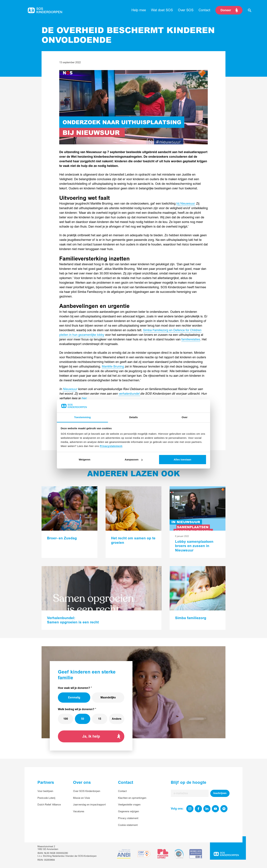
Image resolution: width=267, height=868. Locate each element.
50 (83, 719)
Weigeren (84, 459)
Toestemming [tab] (82, 417)
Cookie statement (128, 825)
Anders (117, 719)
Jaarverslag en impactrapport (89, 805)
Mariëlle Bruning (113, 367)
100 (66, 719)
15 (100, 719)
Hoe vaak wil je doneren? (74, 688)
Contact (122, 791)
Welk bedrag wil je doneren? (76, 709)
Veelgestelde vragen (129, 805)
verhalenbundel (129, 394)
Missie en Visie (81, 798)
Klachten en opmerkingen (132, 798)
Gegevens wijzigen (128, 811)
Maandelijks (108, 698)
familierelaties (191, 339)
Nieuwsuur (70, 389)
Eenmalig (74, 698)
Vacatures (79, 811)
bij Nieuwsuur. (186, 204)
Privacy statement (128, 818)
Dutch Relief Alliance (49, 805)
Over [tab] (185, 417)
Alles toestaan (182, 459)
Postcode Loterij (46, 798)
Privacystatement (111, 446)
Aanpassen (134, 459)
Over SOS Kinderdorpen (87, 791)
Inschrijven (220, 793)
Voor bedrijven (45, 791)
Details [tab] (133, 417)
